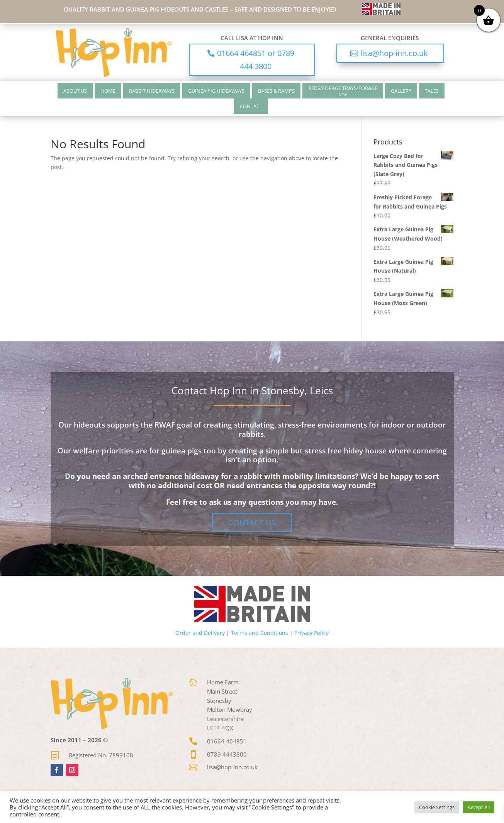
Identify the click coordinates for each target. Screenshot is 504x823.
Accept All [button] (479, 807)
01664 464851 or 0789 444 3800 (256, 60)
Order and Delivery (200, 633)
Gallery (401, 91)
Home (108, 91)
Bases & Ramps (276, 91)
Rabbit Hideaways (152, 91)
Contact (251, 106)
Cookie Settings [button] (437, 807)
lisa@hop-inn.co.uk (394, 53)
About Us (75, 91)
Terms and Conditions (260, 633)
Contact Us (252, 522)
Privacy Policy (311, 633)
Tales (432, 91)
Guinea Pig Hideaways (216, 91)
